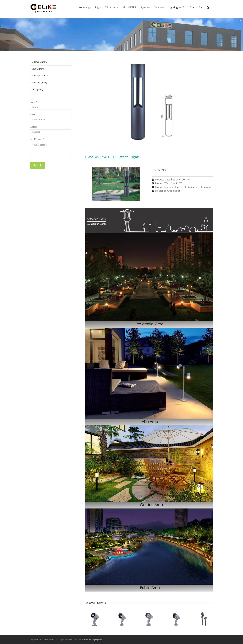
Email (32, 114)
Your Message (36, 139)
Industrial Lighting (40, 76)
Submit (37, 166)
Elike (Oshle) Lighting (93, 640)
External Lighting (40, 62)
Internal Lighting (39, 82)
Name (32, 102)
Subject (33, 127)
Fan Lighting (37, 89)
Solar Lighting (38, 69)
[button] (208, 7)
